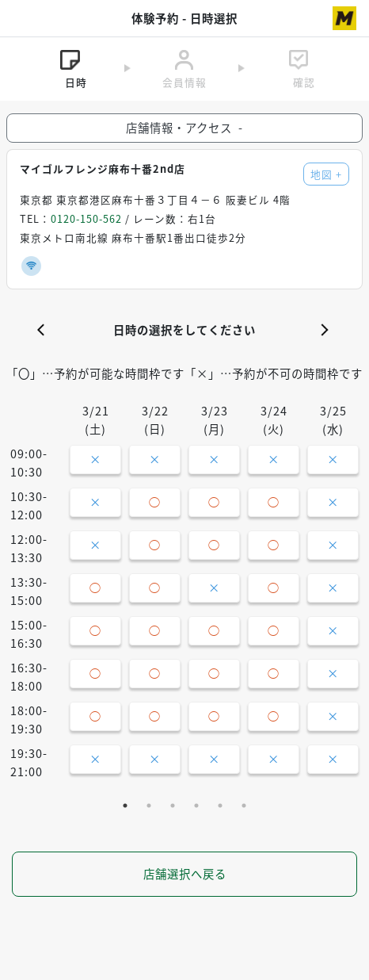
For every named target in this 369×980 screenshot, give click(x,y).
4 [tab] (196, 806)
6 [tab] (244, 806)
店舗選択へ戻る (185, 874)
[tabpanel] (184, 595)
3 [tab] (173, 806)
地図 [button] (326, 174)
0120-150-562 (86, 218)
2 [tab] (149, 806)
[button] (44, 330)
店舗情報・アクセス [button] (184, 128)
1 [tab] (125, 806)
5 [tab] (220, 806)
